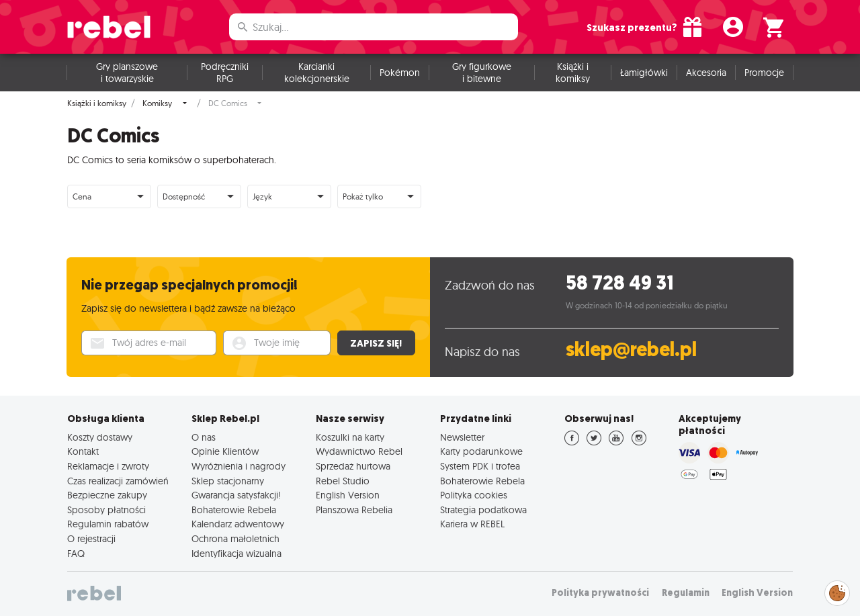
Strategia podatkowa (483, 510)
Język (262, 196)
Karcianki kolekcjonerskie (317, 73)
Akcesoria (706, 73)
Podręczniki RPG (225, 73)
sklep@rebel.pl (631, 350)
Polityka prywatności (600, 593)
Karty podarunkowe (481, 451)
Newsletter (462, 437)
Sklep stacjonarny (228, 481)
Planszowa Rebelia (354, 510)
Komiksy (157, 103)
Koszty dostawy (100, 437)
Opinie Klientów (225, 451)
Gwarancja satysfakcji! (236, 495)
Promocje (764, 73)
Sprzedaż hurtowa (353, 466)
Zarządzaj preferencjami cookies (837, 591)
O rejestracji (91, 539)
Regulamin (686, 593)
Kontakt (83, 451)
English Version (348, 495)
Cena (82, 196)
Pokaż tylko (363, 196)
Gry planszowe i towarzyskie (127, 73)
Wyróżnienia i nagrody (239, 466)
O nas (204, 437)
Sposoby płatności (106, 510)
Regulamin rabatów (108, 524)
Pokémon (400, 73)
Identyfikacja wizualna (236, 554)
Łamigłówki (644, 73)
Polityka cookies (474, 495)
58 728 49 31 (620, 283)
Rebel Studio (343, 481)
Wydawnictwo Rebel (359, 451)
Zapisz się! (376, 343)
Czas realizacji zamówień (118, 481)
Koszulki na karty (350, 437)
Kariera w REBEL (472, 524)
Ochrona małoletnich (235, 539)
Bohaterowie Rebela (234, 510)
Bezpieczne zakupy (107, 495)
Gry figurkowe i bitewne (482, 73)
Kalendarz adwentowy (238, 524)
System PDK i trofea (480, 466)
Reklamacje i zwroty (108, 466)
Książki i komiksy (573, 73)
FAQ (76, 554)
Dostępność (184, 196)
